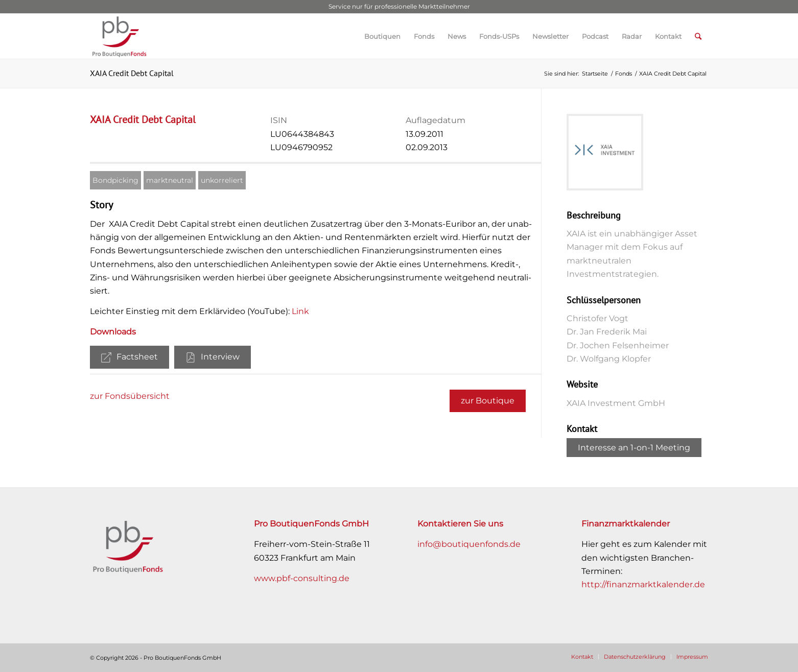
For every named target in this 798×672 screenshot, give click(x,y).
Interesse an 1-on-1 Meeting (634, 448)
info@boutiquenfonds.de (469, 544)
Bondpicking (115, 180)
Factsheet (130, 357)
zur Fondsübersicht (130, 396)
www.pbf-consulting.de (302, 578)
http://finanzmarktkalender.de (643, 584)
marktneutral (170, 180)
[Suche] (698, 36)
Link (300, 311)
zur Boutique (488, 401)
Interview (213, 357)
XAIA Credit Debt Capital (132, 73)
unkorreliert (222, 180)
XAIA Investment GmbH (616, 403)
